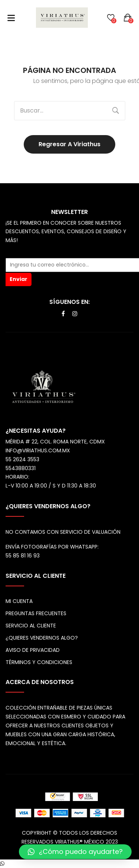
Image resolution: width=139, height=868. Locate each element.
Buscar (116, 111)
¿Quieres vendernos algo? (42, 638)
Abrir (11, 18)
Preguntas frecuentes (36, 613)
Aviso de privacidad (33, 650)
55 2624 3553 (22, 459)
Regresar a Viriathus (69, 144)
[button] (75, 852)
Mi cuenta (19, 601)
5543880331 (21, 468)
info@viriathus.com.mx (38, 450)
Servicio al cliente (31, 626)
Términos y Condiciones (39, 662)
